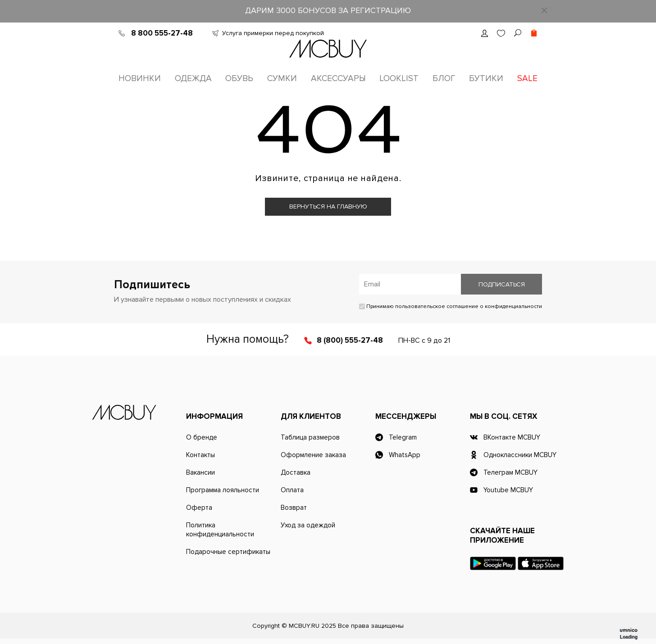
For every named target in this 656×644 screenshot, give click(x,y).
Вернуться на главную (328, 206)
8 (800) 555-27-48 (350, 340)
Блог (444, 79)
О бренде (202, 437)
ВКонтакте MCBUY (512, 437)
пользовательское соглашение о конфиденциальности (469, 306)
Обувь (239, 79)
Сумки (282, 79)
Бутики (486, 79)
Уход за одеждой (308, 525)
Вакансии (200, 472)
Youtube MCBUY (508, 490)
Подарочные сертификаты (228, 552)
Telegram (403, 437)
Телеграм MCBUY (510, 472)
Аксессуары (338, 79)
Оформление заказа (313, 455)
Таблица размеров (310, 437)
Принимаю (451, 306)
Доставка (296, 472)
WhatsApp (405, 455)
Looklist (399, 79)
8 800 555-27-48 (162, 33)
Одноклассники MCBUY (520, 455)
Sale (527, 79)
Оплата (292, 490)
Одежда (193, 79)
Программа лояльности (223, 490)
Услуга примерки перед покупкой (273, 33)
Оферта (199, 508)
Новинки (140, 79)
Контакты (200, 455)
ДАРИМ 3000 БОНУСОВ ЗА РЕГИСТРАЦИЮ (328, 10)
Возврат (294, 508)
